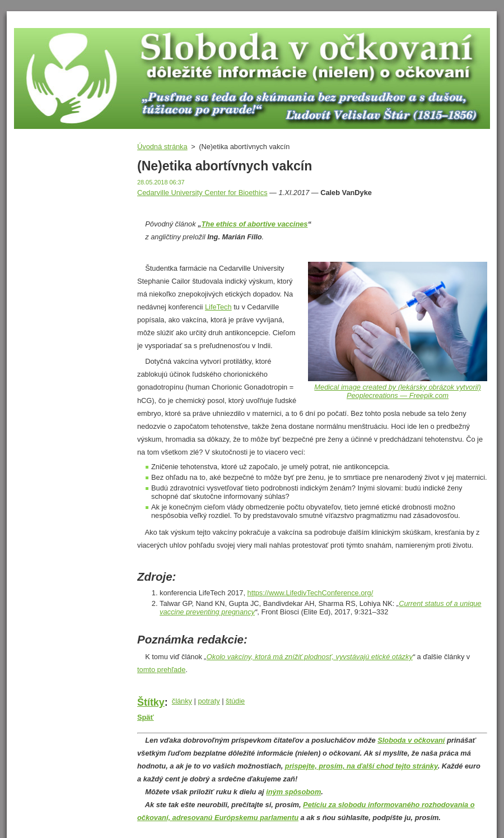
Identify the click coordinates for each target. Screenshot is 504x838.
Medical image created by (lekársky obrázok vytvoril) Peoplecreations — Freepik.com (397, 391)
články (182, 701)
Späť (146, 717)
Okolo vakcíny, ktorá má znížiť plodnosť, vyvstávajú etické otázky (310, 657)
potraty (209, 701)
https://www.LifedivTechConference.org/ (311, 593)
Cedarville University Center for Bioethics (202, 193)
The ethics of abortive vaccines (255, 224)
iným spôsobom (293, 792)
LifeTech (218, 307)
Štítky (151, 702)
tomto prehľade (161, 670)
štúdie (235, 701)
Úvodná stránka (162, 147)
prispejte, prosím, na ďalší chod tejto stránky (361, 766)
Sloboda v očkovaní (411, 740)
